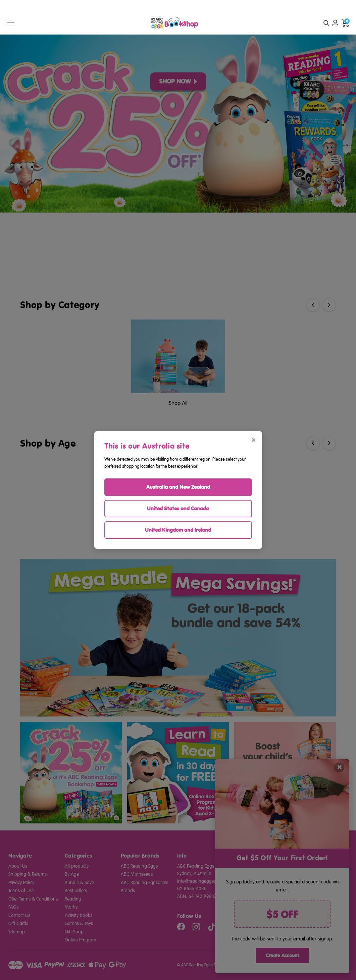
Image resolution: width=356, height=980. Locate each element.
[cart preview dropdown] (345, 23)
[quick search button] (326, 23)
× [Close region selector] (253, 439)
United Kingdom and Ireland (178, 530)
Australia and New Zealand (178, 487)
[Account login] (335, 23)
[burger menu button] (11, 23)
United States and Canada (178, 508)
